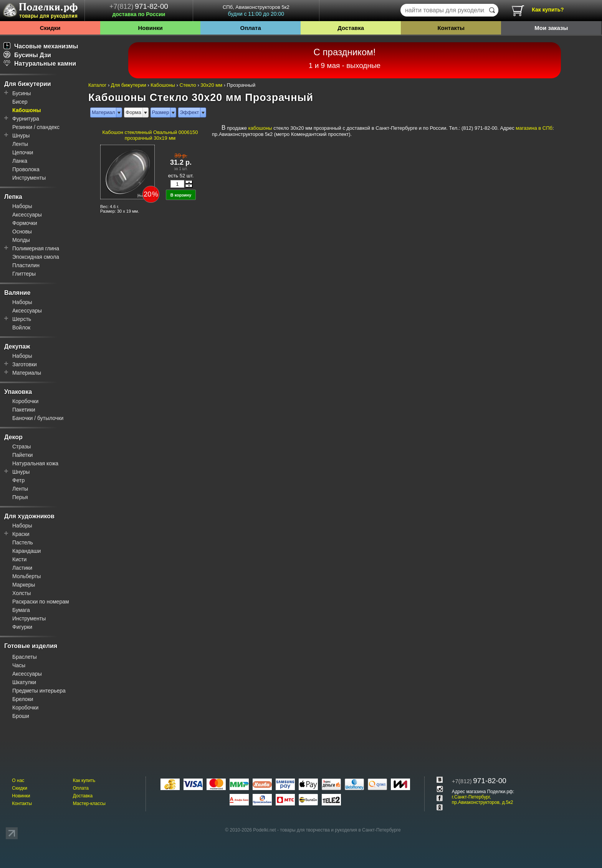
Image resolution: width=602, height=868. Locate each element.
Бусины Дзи (27, 55)
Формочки (25, 223)
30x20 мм (211, 85)
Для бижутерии (28, 84)
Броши (21, 716)
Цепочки (23, 152)
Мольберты (26, 576)
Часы (19, 665)
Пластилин (26, 265)
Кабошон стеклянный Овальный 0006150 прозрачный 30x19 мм (150, 135)
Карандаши (26, 551)
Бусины (21, 93)
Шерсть (22, 319)
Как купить (84, 780)
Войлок (21, 327)
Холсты (21, 593)
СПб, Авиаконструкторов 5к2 (256, 11)
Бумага (21, 610)
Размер (161, 112)
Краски (21, 534)
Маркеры (24, 585)
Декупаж (17, 346)
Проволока (26, 169)
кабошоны (260, 128)
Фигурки (22, 627)
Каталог (97, 85)
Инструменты (29, 178)
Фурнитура (26, 119)
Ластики (22, 568)
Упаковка (18, 392)
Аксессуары (27, 215)
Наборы (22, 206)
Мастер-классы (89, 804)
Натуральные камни (40, 64)
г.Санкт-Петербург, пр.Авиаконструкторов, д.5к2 (483, 800)
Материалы (27, 373)
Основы (22, 231)
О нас (18, 780)
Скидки (50, 28)
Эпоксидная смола (36, 257)
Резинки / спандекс (36, 127)
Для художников (29, 516)
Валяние (17, 293)
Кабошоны (26, 110)
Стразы (21, 446)
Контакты (451, 28)
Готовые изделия (31, 646)
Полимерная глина (36, 248)
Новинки (150, 28)
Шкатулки (24, 682)
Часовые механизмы (41, 46)
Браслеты (25, 657)
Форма (133, 112)
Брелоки (23, 699)
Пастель (23, 542)
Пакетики (24, 410)
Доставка (351, 28)
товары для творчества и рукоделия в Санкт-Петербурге (340, 830)
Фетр (18, 480)
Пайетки (22, 455)
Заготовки (25, 364)
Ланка (20, 161)
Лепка (13, 197)
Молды (21, 240)
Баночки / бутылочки (38, 418)
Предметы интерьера (39, 691)
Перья (20, 497)
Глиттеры (24, 274)
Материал (103, 112)
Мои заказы (551, 28)
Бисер (20, 102)
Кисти (19, 559)
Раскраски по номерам (41, 602)
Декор (13, 437)
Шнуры (21, 136)
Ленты (20, 144)
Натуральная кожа (35, 463)
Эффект (189, 112)
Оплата (251, 28)
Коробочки (25, 401)
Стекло (188, 85)
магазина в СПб (534, 128)
